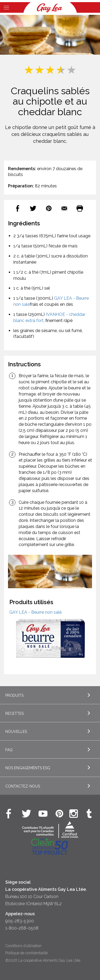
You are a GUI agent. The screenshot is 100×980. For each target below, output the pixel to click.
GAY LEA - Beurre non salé (35, 612)
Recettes (15, 713)
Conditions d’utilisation (23, 946)
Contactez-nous (23, 786)
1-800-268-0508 (22, 928)
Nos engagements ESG (28, 768)
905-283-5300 (20, 921)
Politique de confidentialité (27, 953)
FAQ (9, 750)
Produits (14, 695)
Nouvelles (16, 732)
